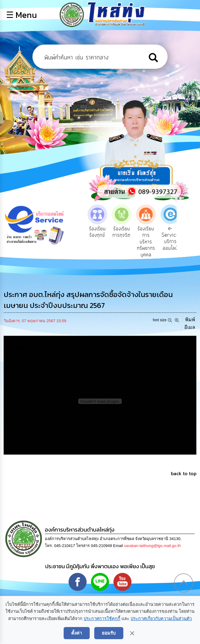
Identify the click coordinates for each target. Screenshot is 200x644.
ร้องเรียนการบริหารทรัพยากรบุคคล (149, 242)
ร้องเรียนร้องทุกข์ (100, 232)
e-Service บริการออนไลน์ (173, 238)
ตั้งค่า (77, 633)
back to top (184, 473)
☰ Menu (22, 15)
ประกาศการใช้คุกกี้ (102, 619)
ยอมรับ (109, 633)
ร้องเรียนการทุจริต (125, 232)
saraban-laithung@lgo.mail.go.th (152, 546)
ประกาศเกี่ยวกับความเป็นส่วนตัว (161, 619)
